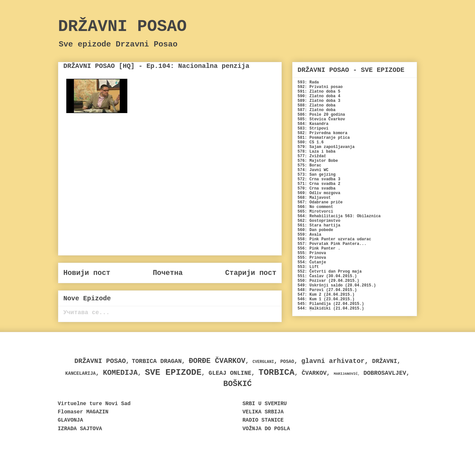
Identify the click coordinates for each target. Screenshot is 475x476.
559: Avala (309, 235)
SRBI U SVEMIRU (265, 404)
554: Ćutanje (312, 262)
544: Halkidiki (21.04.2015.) (331, 309)
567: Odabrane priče (320, 202)
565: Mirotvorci (315, 212)
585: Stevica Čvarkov (321, 119)
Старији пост (251, 273)
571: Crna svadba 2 (319, 184)
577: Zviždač (312, 156)
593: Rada (308, 82)
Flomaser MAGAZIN (83, 412)
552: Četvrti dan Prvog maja (330, 272)
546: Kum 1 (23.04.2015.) (326, 299)
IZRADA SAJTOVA (80, 429)
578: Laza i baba (317, 152)
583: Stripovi (313, 129)
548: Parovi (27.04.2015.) (327, 290)
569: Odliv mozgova (319, 193)
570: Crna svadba (317, 189)
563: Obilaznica (363, 216)
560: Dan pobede (315, 230)
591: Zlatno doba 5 (319, 92)
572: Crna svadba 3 (319, 179)
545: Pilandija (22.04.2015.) (331, 304)
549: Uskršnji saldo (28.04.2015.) (337, 285)
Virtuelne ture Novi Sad (94, 404)
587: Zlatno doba (317, 110)
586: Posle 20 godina (321, 115)
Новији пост (87, 273)
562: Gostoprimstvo (319, 221)
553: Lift (308, 267)
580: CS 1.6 (311, 142)
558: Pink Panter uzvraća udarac (334, 239)
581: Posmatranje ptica (324, 138)
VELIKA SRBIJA (263, 412)
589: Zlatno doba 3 (319, 101)
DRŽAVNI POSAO (122, 27)
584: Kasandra (313, 124)
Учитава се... (86, 312)
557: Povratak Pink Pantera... (332, 244)
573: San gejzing (317, 175)
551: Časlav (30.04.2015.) (327, 276)
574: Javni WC (313, 170)
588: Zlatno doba (317, 105)
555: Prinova (312, 253)
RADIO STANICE (263, 420)
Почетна (168, 273)
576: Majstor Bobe (318, 161)
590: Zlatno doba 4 (319, 96)
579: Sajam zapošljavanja (326, 147)
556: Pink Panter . (319, 249)
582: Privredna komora (322, 133)
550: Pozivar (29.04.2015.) (328, 281)
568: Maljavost (314, 198)
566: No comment (315, 207)
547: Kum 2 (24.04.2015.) (326, 295)
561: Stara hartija (319, 225)
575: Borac (309, 165)
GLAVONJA (70, 420)
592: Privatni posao (320, 87)
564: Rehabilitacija (320, 216)
